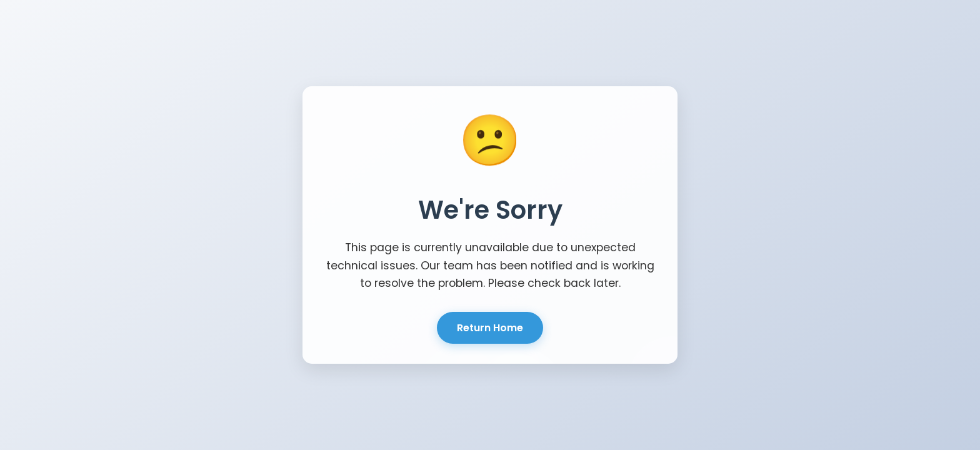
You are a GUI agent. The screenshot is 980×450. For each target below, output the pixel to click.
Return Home (490, 328)
